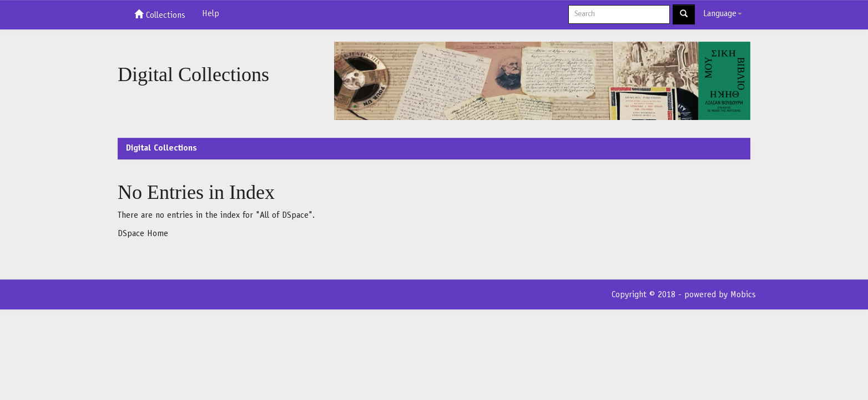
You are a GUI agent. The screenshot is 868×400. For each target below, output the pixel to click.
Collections (160, 14)
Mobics (743, 295)
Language (723, 14)
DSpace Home (143, 234)
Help (211, 14)
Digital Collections (162, 148)
